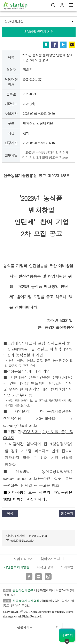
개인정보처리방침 (17, 567)
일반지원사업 (14, 22)
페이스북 (55, 45)
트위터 (63, 45)
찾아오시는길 (50, 559)
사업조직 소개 (24, 559)
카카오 (72, 45)
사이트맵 (67, 567)
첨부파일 (11, 155)
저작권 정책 (45, 567)
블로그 (38, 577)
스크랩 (46, 45)
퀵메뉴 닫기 (67, 641)
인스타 (48, 577)
